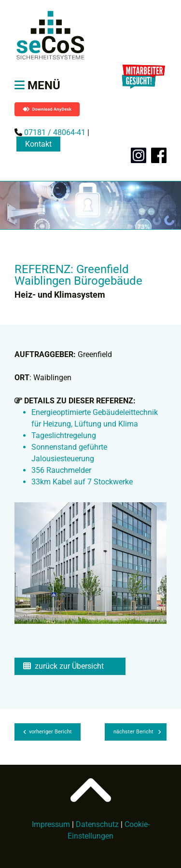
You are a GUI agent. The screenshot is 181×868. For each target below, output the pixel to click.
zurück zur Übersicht (63, 666)
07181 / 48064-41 (54, 132)
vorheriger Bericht (48, 732)
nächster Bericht (137, 732)
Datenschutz (97, 824)
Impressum (51, 824)
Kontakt (38, 144)
